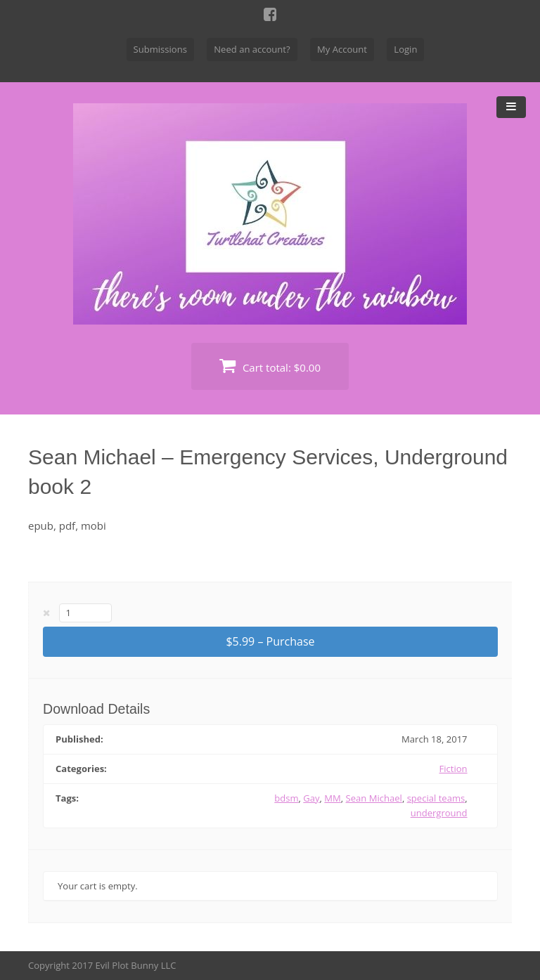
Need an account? (252, 49)
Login (405, 49)
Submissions (160, 49)
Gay (311, 798)
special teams (436, 798)
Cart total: (270, 366)
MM (332, 798)
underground (439, 813)
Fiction (454, 769)
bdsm (286, 798)
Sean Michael (374, 798)
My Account (342, 49)
